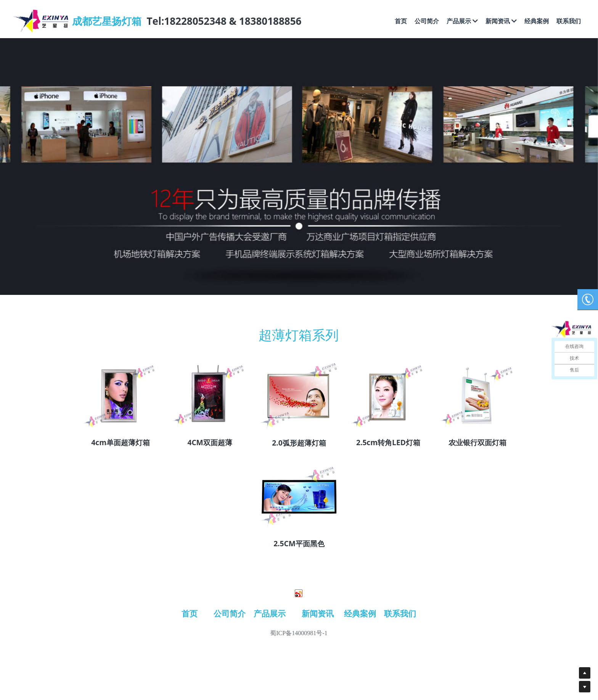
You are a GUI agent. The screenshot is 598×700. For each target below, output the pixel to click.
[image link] (121, 395)
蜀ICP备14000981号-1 (299, 633)
